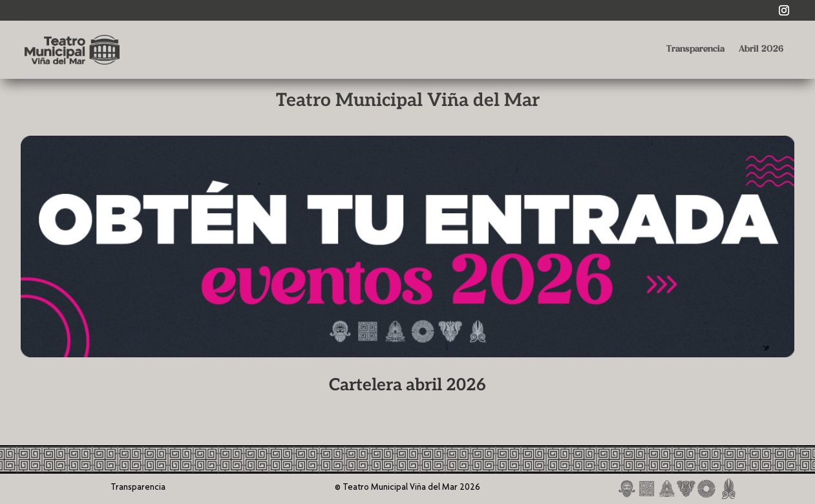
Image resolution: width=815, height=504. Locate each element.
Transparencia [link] (695, 49)
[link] (784, 10)
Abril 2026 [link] (761, 49)
